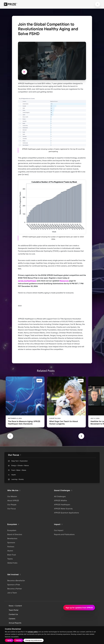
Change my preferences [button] (33, 640)
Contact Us (13, 614)
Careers (12, 619)
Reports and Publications (64, 534)
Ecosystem (12, 530)
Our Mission (12, 496)
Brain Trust (12, 555)
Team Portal (14, 610)
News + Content (15, 606)
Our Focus (12, 509)
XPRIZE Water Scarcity (63, 509)
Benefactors (12, 538)
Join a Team (12, 593)
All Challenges (60, 496)
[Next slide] (81, 436)
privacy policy (33, 632)
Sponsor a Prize (14, 585)
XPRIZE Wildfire (60, 501)
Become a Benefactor (16, 581)
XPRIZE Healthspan (62, 505)
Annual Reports (15, 623)
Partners (11, 547)
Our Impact (59, 530)
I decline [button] (18, 640)
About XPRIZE (13, 501)
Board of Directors (15, 534)
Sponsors (11, 543)
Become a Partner (15, 589)
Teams (10, 559)
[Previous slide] (10, 436)
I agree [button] (9, 640)
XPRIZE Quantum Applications (66, 513)
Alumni (10, 551)
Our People (12, 505)
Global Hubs (12, 563)
